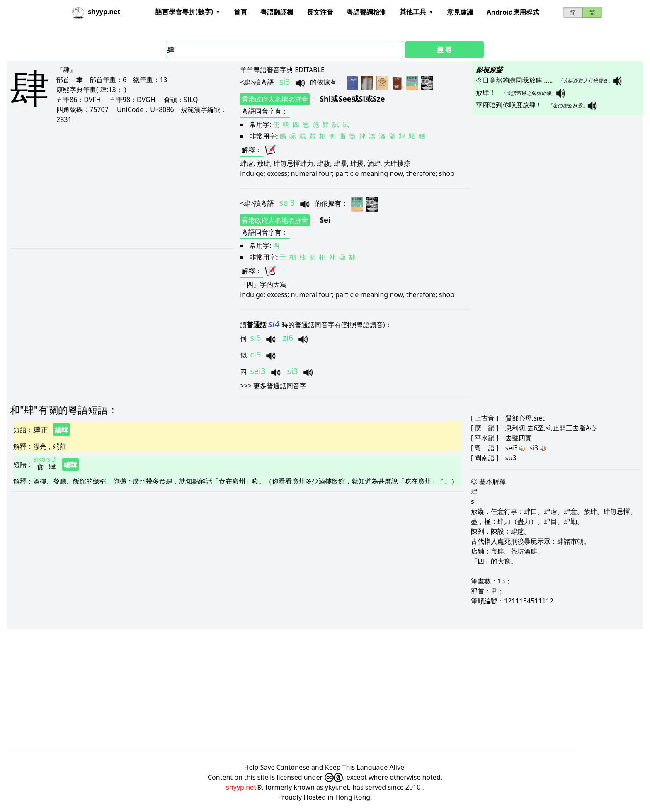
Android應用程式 (513, 12)
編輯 (61, 430)
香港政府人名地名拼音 (275, 99)
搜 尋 (444, 50)
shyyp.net (241, 787)
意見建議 (460, 12)
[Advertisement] (114, 186)
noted (432, 777)
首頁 (240, 12)
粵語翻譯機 (277, 12)
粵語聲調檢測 (366, 12)
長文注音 (320, 12)
